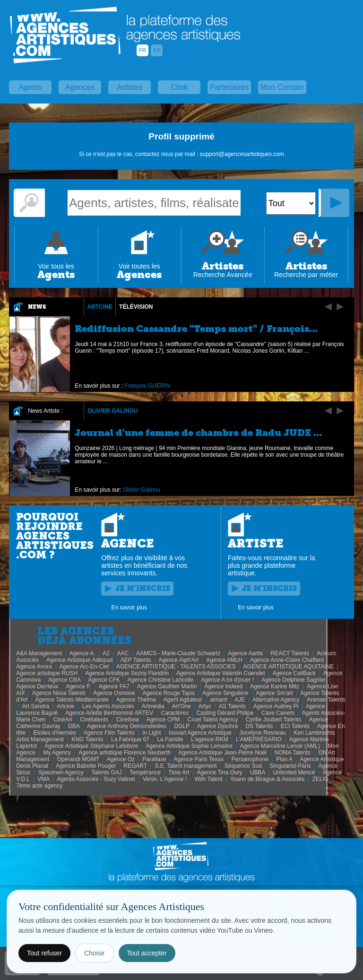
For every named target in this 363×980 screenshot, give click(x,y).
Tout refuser (44, 953)
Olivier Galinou (113, 411)
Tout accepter (147, 953)
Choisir (95, 953)
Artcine (99, 307)
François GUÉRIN (147, 386)
